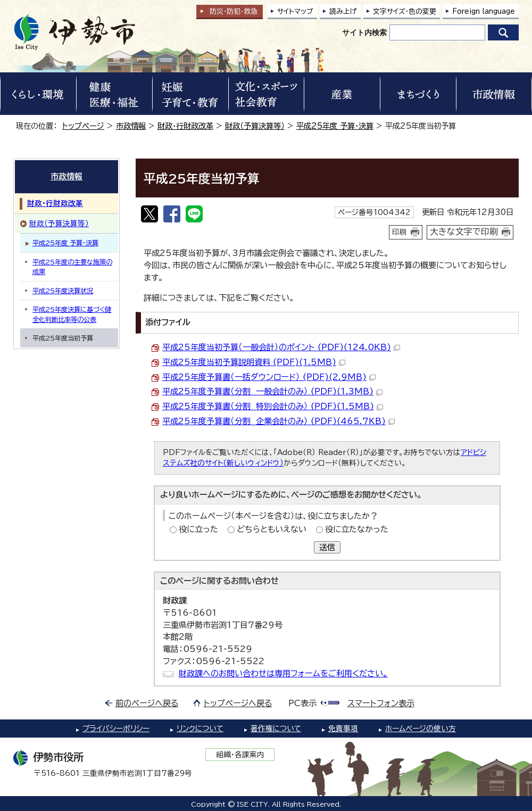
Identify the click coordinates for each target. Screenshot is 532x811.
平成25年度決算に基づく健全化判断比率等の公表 (72, 314)
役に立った (198, 529)
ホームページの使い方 (421, 729)
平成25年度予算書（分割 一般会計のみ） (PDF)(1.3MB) (272, 391)
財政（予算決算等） (255, 126)
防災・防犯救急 (234, 11)
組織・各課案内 (240, 755)
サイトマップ (295, 11)
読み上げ (343, 11)
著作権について (276, 729)
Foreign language (484, 11)
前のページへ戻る (147, 703)
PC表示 (302, 703)
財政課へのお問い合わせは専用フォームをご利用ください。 (283, 673)
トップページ (83, 126)
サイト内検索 (364, 32)
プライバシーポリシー (116, 729)
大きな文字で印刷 (464, 231)
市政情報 (131, 126)
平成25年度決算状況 (63, 291)
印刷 (400, 232)
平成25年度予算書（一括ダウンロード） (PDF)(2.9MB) (269, 377)
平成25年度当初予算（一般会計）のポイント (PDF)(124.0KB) (281, 347)
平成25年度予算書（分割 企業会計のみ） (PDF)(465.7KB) (279, 421)
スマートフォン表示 (381, 703)
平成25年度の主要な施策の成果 (72, 267)
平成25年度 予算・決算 (335, 126)
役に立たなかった (357, 529)
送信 (327, 547)
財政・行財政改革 (185, 126)
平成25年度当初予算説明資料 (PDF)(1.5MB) (254, 362)
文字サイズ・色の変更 (405, 11)
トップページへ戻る (238, 703)
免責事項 (343, 729)
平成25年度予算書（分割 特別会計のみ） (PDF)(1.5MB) (273, 406)
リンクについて (200, 729)
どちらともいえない (272, 529)
